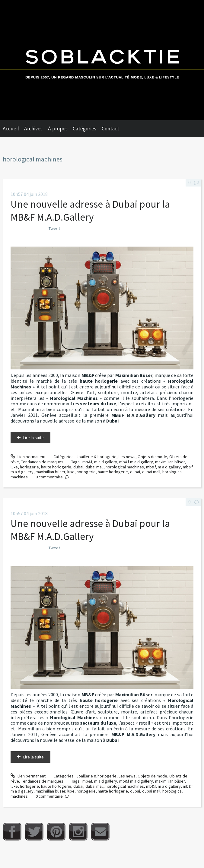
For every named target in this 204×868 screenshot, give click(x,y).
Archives (33, 129)
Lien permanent (28, 457)
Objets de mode (152, 457)
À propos (58, 129)
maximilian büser (170, 462)
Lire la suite (33, 438)
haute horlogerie (56, 467)
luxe (14, 467)
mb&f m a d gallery (136, 462)
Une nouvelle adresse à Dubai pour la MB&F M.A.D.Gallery (90, 211)
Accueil (11, 129)
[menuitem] (14, 129)
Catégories (84, 129)
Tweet (54, 228)
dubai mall (94, 467)
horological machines (125, 467)
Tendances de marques (42, 462)
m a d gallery (106, 462)
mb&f (87, 462)
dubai (78, 467)
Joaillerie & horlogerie (96, 457)
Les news (127, 457)
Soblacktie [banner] (102, 60)
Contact (110, 129)
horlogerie (29, 467)
